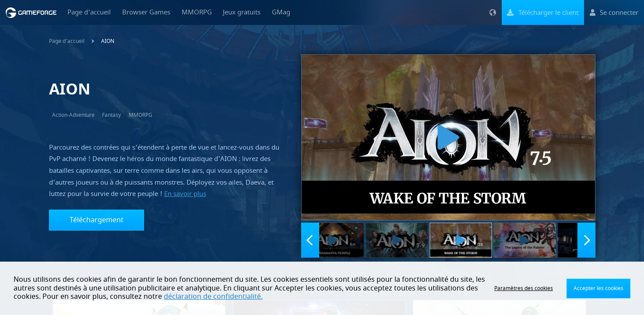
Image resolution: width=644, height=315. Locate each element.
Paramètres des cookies (524, 288)
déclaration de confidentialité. (213, 297)
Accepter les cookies (598, 288)
